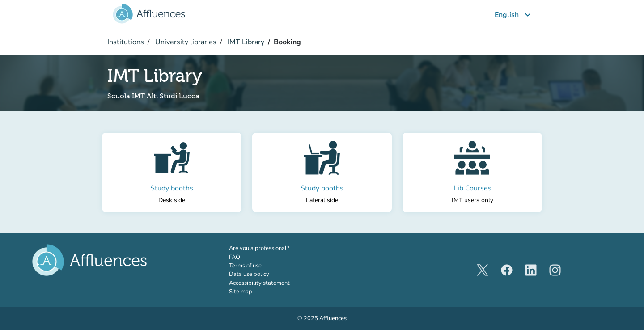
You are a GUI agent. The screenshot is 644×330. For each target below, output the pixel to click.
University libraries (185, 42)
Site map (241, 292)
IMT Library (245, 42)
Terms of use (245, 266)
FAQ (235, 257)
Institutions (126, 42)
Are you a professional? (271, 248)
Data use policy (249, 274)
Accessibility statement (259, 283)
